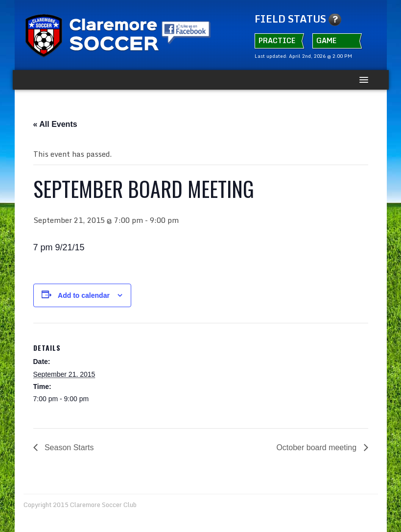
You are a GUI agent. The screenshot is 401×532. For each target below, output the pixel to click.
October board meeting (317, 447)
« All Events (55, 124)
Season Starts (68, 447)
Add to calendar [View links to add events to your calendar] (84, 295)
